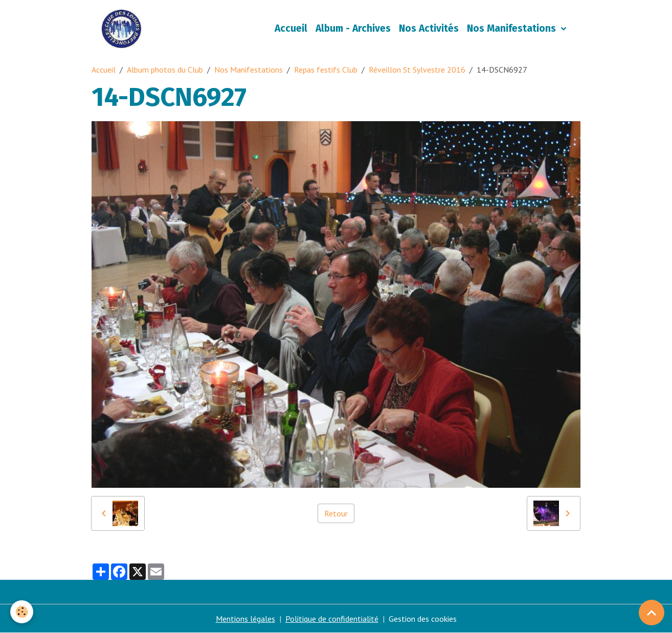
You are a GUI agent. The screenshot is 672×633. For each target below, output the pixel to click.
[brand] (124, 29)
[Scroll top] (652, 613)
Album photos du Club (165, 70)
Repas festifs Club (326, 70)
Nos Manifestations (513, 28)
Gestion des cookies (423, 619)
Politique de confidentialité (332, 619)
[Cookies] (22, 612)
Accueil (291, 28)
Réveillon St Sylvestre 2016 (417, 70)
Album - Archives (353, 28)
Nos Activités (429, 28)
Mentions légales (245, 619)
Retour (336, 513)
